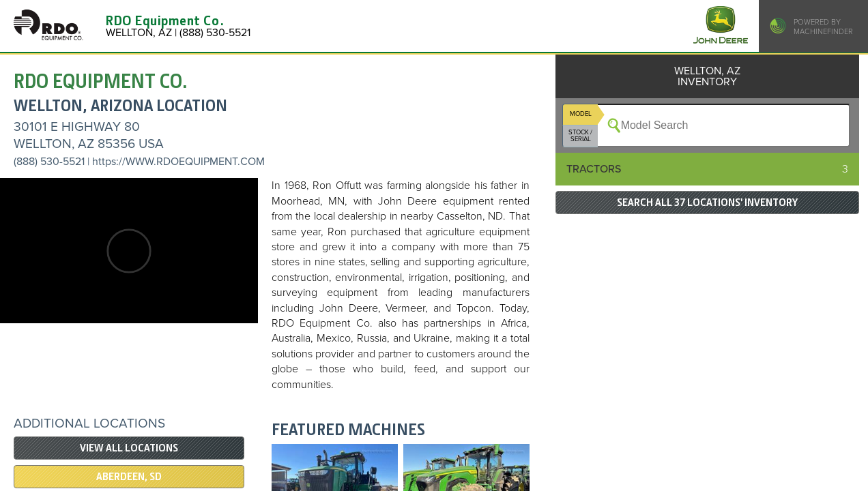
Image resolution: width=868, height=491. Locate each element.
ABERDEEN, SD (129, 477)
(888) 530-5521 (49, 162)
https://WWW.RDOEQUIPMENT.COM (178, 162)
